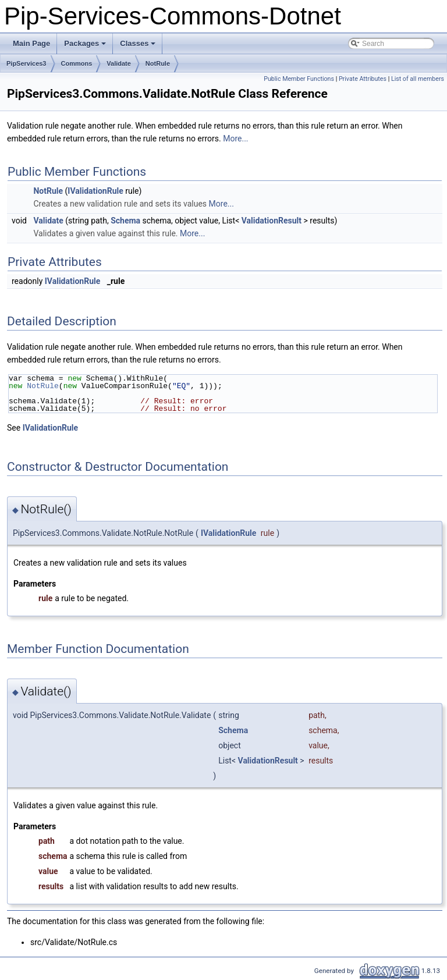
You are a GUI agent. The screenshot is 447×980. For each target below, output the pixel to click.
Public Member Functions (299, 79)
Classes (139, 47)
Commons (77, 63)
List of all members (418, 79)
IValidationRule (95, 191)
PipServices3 (26, 63)
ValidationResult (272, 221)
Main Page (31, 43)
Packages (86, 47)
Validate (119, 63)
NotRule (158, 63)
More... (235, 139)
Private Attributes (363, 79)
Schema (125, 221)
